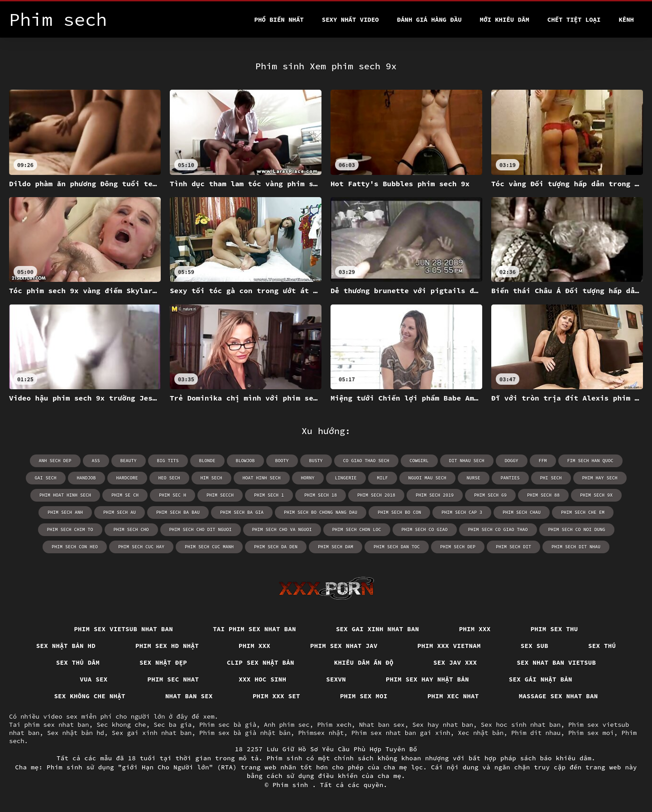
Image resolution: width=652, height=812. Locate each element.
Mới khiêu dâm (505, 19)
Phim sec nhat (173, 679)
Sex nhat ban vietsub (556, 662)
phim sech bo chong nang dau (321, 512)
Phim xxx (475, 629)
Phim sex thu (554, 629)
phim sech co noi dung (577, 529)
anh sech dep (55, 461)
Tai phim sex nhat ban (254, 629)
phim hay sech (600, 478)
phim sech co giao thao (498, 529)
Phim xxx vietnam (449, 646)
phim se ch (125, 495)
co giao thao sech (366, 461)
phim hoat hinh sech (65, 495)
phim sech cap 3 (462, 512)
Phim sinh (292, 785)
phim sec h (173, 495)
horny (308, 478)
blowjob (245, 461)
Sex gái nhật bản (541, 679)
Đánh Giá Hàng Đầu (429, 19)
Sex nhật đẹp (163, 662)
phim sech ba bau (178, 512)
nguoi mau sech (427, 478)
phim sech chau (522, 512)
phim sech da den (276, 547)
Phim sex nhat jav (344, 646)
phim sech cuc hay (141, 547)
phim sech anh (65, 512)
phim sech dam (336, 547)
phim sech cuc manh (209, 547)
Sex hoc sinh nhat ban (521, 725)
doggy (512, 461)
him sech (211, 478)
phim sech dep (458, 547)
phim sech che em (583, 512)
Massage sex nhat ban (559, 696)
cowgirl (419, 461)
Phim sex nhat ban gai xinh (401, 733)
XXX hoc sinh (262, 679)
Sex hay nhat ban (443, 725)
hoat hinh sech (262, 478)
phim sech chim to (70, 529)
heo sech (169, 478)
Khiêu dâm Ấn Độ (364, 662)
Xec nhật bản (481, 733)
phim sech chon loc (357, 529)
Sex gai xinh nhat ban (378, 629)
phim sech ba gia (242, 512)
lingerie (346, 478)
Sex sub (535, 646)
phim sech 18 (321, 495)
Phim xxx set (276, 696)
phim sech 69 (490, 495)
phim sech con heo (75, 547)
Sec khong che (121, 725)
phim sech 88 (543, 495)
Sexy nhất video (350, 19)
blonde (207, 461)
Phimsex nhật (321, 733)
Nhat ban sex (189, 696)
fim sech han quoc (590, 461)
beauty (129, 461)
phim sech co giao (425, 529)
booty (282, 461)
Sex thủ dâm (78, 662)
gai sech (46, 478)
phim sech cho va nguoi (282, 529)
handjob (86, 478)
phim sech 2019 (435, 495)
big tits (168, 461)
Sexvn (336, 679)
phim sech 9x (596, 495)
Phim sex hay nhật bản (427, 679)
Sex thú (602, 646)
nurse (474, 478)
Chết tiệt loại (574, 19)
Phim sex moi (364, 696)
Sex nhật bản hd (66, 646)
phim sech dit (513, 547)
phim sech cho (131, 529)
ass (96, 461)
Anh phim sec (287, 725)
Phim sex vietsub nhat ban (123, 629)
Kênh (626, 19)
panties (510, 478)
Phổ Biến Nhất (279, 19)
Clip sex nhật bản (261, 662)
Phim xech (334, 725)
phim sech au (120, 512)
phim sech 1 (269, 495)
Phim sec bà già (228, 725)
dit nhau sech (467, 461)
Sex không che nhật (90, 696)
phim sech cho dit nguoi (201, 529)
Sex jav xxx (455, 662)
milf (383, 478)
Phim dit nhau (536, 733)
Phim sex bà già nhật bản (245, 733)
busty (316, 461)
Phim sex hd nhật (167, 646)
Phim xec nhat (453, 696)
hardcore (127, 478)
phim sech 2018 (376, 495)
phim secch (220, 495)
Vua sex (93, 679)
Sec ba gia (173, 725)
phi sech (551, 478)
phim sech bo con (399, 512)
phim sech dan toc (397, 547)
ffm (543, 461)
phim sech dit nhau (576, 547)
